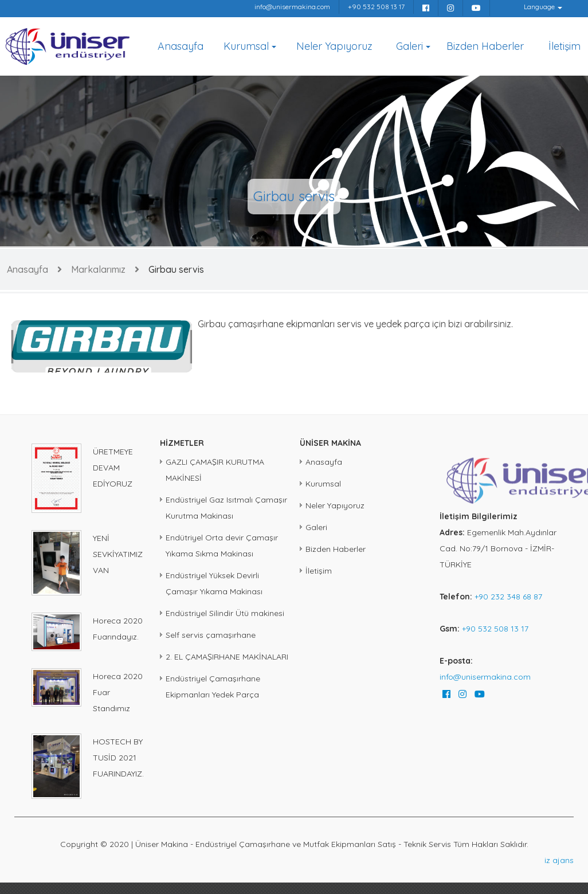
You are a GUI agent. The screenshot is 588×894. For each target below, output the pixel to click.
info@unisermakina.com (292, 7)
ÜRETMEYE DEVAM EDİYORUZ (113, 468)
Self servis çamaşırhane (211, 635)
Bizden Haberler (485, 46)
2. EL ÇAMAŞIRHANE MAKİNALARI (227, 657)
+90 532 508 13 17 (376, 7)
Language (539, 7)
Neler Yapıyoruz (334, 46)
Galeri (409, 46)
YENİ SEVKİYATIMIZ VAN (118, 554)
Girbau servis (176, 269)
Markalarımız (98, 269)
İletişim (565, 46)
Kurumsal (246, 46)
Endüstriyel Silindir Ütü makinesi (225, 613)
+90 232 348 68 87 (508, 597)
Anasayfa (181, 46)
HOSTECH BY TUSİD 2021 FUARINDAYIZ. (118, 758)
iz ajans (559, 860)
